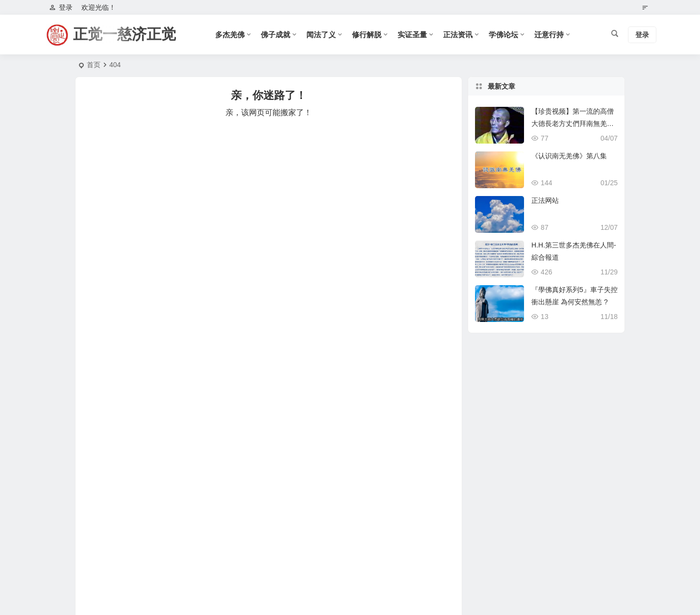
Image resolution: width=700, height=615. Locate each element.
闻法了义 (321, 35)
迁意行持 (549, 35)
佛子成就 (275, 35)
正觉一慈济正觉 (125, 34)
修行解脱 (367, 35)
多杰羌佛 (230, 35)
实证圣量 (412, 35)
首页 (94, 65)
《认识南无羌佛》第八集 (569, 156)
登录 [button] (61, 7)
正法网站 (545, 200)
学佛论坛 (503, 35)
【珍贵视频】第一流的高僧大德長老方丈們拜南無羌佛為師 (573, 123)
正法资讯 (458, 35)
